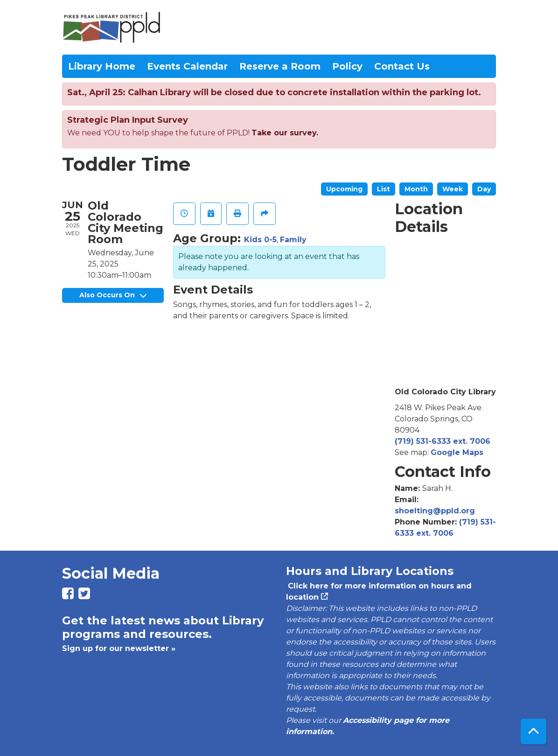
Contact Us (402, 66)
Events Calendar (187, 66)
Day (484, 189)
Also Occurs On (113, 295)
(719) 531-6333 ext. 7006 (443, 441)
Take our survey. (285, 133)
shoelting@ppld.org (435, 511)
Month (416, 189)
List (384, 189)
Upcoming (344, 189)
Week (453, 189)
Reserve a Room (280, 66)
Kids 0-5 (260, 240)
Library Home (102, 66)
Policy (347, 66)
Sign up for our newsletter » (119, 648)
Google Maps (457, 452)
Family (293, 240)
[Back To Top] (534, 731)
